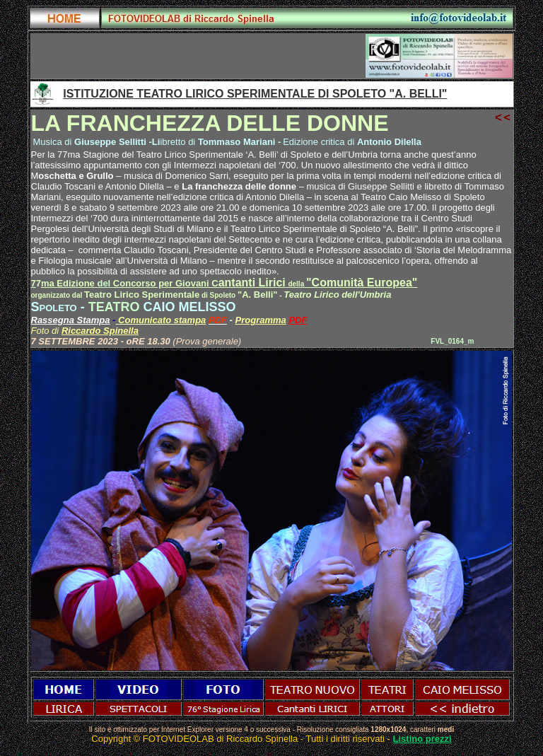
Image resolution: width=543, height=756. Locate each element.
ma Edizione (68, 283)
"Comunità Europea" (362, 283)
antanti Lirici (210, 283)
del (105, 283)
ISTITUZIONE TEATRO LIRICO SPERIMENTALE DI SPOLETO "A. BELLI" (255, 94)
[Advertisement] (198, 56)
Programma (261, 320)
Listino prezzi (422, 739)
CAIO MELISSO (189, 307)
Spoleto (54, 307)
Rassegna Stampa (71, 320)
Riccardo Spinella (100, 331)
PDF (298, 320)
